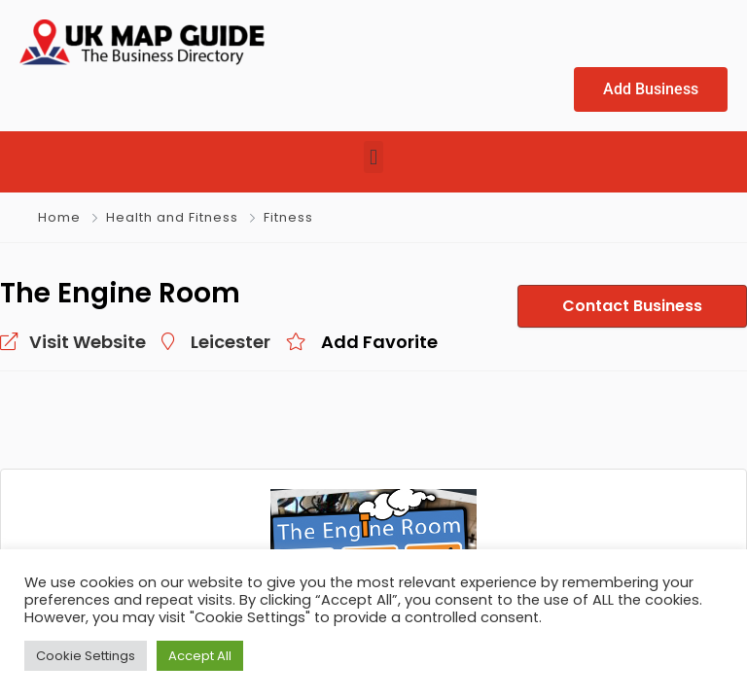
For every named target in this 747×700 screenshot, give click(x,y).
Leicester (204, 341)
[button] (373, 157)
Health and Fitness (171, 217)
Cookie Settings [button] (86, 656)
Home (59, 217)
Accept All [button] (200, 656)
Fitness (285, 217)
